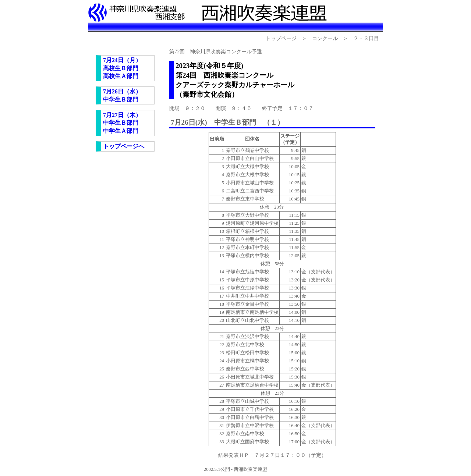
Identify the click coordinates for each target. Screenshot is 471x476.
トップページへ (124, 146)
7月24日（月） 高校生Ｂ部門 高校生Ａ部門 (122, 68)
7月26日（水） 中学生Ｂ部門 (122, 95)
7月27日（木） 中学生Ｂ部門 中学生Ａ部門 (122, 123)
